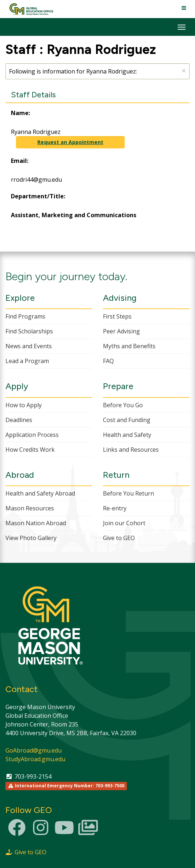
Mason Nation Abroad (36, 523)
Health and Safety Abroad (40, 493)
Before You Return (128, 493)
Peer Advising (121, 331)
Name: (20, 113)
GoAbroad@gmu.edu (34, 750)
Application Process (32, 435)
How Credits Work (30, 450)
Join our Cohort (124, 523)
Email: (20, 161)
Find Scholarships (29, 331)
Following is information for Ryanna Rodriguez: (97, 71)
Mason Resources (30, 508)
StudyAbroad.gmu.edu (35, 759)
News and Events (29, 346)
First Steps (117, 316)
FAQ (108, 361)
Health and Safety (127, 435)
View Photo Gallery (31, 538)
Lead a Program (27, 361)
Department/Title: (38, 196)
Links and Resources (131, 450)
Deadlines (19, 420)
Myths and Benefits (129, 346)
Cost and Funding (127, 420)
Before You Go (123, 405)
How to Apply (24, 405)
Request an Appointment (70, 142)
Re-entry (115, 508)
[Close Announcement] (184, 71)
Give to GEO (119, 538)
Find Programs (25, 316)
